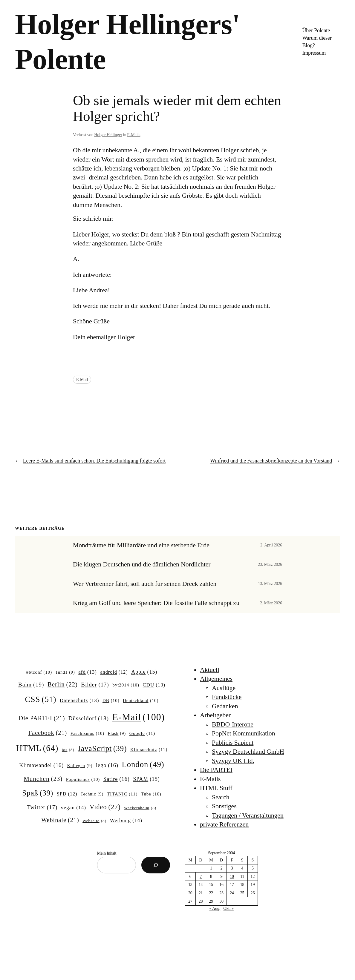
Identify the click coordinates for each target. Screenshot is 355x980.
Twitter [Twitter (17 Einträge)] (42, 807)
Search (221, 797)
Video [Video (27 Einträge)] (105, 807)
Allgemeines (216, 679)
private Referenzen (224, 824)
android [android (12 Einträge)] (114, 672)
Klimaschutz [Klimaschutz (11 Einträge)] (149, 749)
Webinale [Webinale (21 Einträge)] (60, 820)
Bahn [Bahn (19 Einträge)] (31, 685)
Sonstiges (224, 806)
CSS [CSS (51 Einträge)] (40, 699)
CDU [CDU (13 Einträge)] (154, 685)
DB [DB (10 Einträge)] (111, 701)
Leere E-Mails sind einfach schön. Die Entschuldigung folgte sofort (94, 461)
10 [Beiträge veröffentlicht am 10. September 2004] (232, 877)
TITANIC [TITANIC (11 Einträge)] (122, 794)
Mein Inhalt (107, 853)
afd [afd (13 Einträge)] (88, 672)
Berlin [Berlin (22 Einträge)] (63, 685)
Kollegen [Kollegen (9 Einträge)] (80, 766)
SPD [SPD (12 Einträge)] (67, 794)
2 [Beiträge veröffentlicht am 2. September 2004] (222, 868)
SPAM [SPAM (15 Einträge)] (146, 779)
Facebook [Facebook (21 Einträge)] (48, 733)
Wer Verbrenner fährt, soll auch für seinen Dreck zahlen (145, 584)
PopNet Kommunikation (243, 733)
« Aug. (215, 908)
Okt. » (228, 908)
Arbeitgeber (215, 715)
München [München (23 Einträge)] (43, 779)
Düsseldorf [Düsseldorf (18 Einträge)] (89, 718)
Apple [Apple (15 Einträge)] (144, 672)
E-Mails (134, 135)
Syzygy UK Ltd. (233, 761)
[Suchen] (156, 865)
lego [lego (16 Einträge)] (107, 765)
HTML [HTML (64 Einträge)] (37, 748)
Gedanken (225, 706)
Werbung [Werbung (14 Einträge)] (126, 820)
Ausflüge (224, 688)
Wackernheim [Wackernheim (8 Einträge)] (140, 808)
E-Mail (82, 380)
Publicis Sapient (233, 743)
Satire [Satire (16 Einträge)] (117, 779)
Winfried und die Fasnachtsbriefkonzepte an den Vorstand (271, 461)
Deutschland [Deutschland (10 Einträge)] (141, 701)
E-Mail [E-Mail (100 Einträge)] (138, 717)
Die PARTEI (216, 770)
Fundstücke (227, 697)
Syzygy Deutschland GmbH (248, 752)
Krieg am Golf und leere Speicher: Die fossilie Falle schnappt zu (156, 603)
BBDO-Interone (233, 724)
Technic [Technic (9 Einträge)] (92, 794)
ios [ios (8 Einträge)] (68, 750)
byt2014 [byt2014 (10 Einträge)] (126, 685)
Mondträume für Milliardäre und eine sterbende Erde (141, 545)
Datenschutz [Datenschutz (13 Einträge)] (79, 701)
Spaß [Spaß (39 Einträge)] (38, 793)
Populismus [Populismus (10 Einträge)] (83, 780)
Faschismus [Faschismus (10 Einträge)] (88, 734)
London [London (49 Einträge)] (143, 765)
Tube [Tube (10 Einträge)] (151, 794)
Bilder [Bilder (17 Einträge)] (95, 685)
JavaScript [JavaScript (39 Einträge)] (102, 749)
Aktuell (210, 670)
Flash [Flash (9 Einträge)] (117, 733)
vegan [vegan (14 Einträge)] (74, 808)
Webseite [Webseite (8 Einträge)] (94, 821)
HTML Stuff (216, 788)
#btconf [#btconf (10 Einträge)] (39, 672)
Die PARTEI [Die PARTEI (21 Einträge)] (42, 718)
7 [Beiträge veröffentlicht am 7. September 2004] (201, 877)
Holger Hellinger (108, 135)
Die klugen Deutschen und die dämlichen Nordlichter (142, 564)
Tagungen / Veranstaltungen (248, 815)
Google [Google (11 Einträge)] (142, 733)
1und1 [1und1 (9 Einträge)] (65, 672)
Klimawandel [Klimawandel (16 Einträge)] (41, 765)
